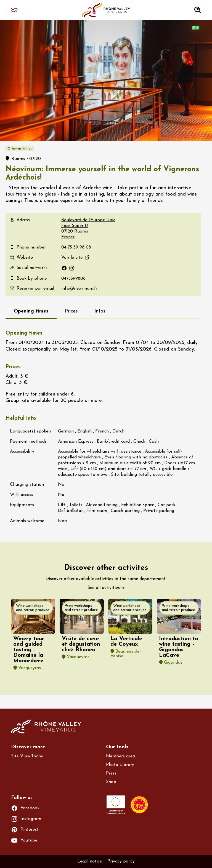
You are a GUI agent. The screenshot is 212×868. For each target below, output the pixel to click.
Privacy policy (121, 861)
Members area (120, 756)
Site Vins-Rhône (27, 756)
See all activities (104, 588)
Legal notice (90, 861)
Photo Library (120, 765)
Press (111, 773)
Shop (111, 782)
